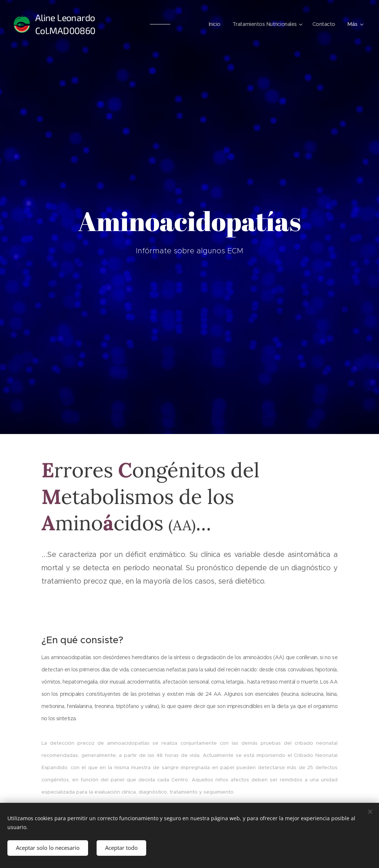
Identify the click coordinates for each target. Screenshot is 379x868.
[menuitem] (210, 24)
